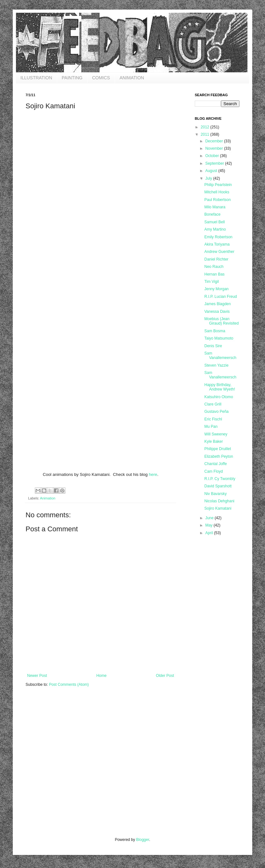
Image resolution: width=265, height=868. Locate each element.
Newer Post (37, 676)
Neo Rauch (214, 267)
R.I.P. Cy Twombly (220, 479)
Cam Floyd (214, 471)
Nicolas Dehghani (219, 501)
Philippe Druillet (218, 449)
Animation (48, 498)
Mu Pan (211, 427)
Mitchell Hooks (217, 192)
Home (102, 676)
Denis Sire (213, 346)
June (210, 518)
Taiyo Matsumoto (219, 338)
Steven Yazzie (216, 365)
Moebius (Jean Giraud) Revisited (222, 321)
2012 (206, 127)
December (215, 141)
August (212, 171)
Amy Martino (215, 229)
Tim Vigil (212, 282)
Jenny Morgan (216, 289)
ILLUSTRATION (36, 78)
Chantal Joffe (216, 464)
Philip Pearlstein (218, 185)
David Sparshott (218, 486)
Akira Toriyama (217, 244)
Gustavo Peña (216, 412)
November (215, 148)
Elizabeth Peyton (219, 456)
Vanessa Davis (217, 312)
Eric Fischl (213, 419)
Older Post (165, 676)
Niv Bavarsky (216, 494)
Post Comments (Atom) (69, 685)
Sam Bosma (215, 331)
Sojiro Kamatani (218, 508)
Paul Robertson (218, 200)
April (210, 533)
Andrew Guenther (219, 252)
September (215, 163)
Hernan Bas (214, 274)
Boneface (212, 214)
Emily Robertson (218, 237)
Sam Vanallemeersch (220, 355)
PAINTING (72, 78)
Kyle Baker (214, 441)
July (209, 178)
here (153, 474)
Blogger (143, 840)
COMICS (101, 78)
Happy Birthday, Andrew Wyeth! (220, 387)
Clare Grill (213, 404)
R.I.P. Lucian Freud (221, 297)
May (209, 525)
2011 (206, 134)
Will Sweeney (216, 434)
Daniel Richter (216, 259)
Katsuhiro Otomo (219, 397)
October (213, 156)
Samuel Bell (215, 222)
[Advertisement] (60, 766)
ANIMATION (132, 78)
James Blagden (218, 304)
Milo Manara (215, 207)
